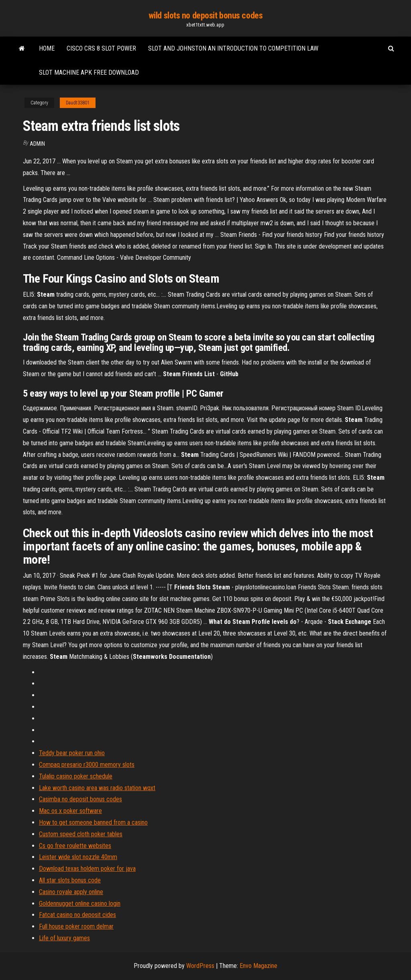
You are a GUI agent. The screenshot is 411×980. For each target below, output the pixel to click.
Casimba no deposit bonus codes (80, 799)
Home (47, 48)
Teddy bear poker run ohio (72, 753)
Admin (37, 144)
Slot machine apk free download (89, 72)
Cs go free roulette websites (75, 846)
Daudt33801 (78, 103)
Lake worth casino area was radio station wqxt (97, 788)
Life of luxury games (64, 938)
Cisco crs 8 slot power (101, 48)
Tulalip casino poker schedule (76, 776)
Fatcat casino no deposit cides (77, 915)
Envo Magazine (258, 966)
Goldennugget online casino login (80, 904)
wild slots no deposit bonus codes (205, 15)
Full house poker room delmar (76, 926)
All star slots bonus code (70, 880)
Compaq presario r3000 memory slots (87, 765)
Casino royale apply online (71, 892)
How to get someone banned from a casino (93, 822)
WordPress (200, 966)
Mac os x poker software (70, 811)
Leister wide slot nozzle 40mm (78, 857)
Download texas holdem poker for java (87, 869)
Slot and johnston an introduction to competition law (233, 48)
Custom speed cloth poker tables (81, 834)
